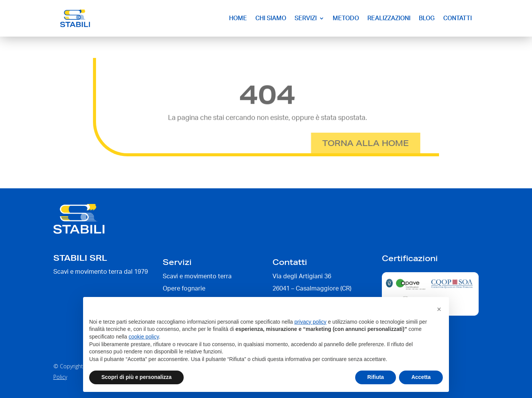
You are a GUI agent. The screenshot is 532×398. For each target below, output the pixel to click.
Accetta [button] (421, 377)
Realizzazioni (389, 18)
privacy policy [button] (311, 322)
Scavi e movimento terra (197, 276)
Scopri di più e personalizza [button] (136, 377)
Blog (427, 18)
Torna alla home (350, 143)
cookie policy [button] (144, 337)
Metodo (346, 18)
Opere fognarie (184, 289)
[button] (439, 309)
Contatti (457, 18)
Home (238, 18)
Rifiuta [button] (376, 377)
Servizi (306, 18)
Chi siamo (271, 18)
